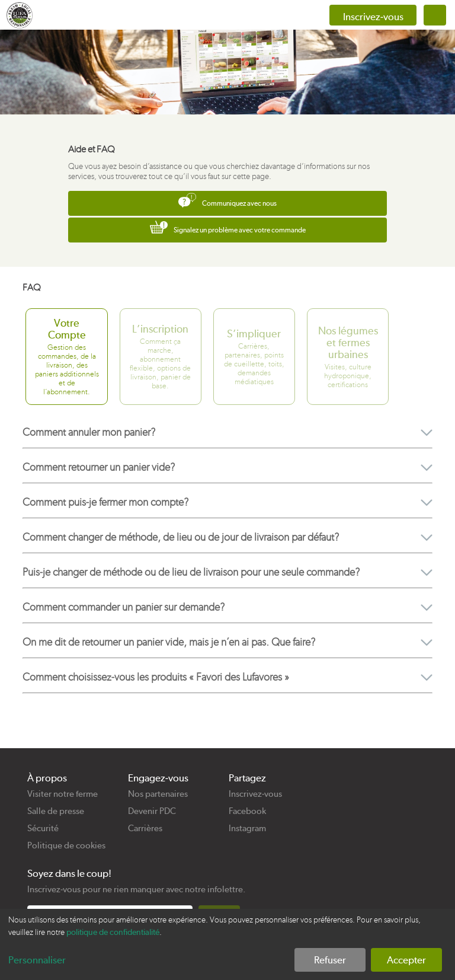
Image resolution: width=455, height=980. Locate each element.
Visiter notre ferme (63, 794)
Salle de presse (56, 811)
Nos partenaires (158, 794)
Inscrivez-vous (255, 794)
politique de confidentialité (113, 932)
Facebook (247, 811)
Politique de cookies (66, 845)
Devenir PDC (152, 811)
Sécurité (43, 828)
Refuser (330, 960)
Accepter (406, 960)
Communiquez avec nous (227, 200)
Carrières (145, 828)
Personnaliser (37, 960)
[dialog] (227, 944)
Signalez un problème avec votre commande (228, 227)
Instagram (247, 828)
